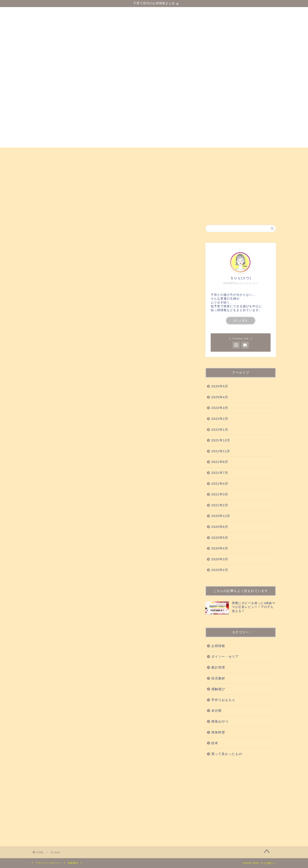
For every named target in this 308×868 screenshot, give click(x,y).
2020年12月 (221, 516)
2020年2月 (220, 570)
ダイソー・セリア (52, 153)
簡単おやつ (242, 153)
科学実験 (178, 153)
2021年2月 (220, 505)
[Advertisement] (241, 800)
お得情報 (45, 162)
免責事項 (73, 863)
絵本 (265, 153)
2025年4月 (220, 397)
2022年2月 (220, 419)
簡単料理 (218, 732)
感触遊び (110, 153)
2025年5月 (220, 386)
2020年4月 (220, 548)
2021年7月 (220, 473)
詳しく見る (241, 321)
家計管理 (218, 667)
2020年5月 (220, 538)
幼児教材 (84, 153)
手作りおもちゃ (209, 153)
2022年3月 (220, 408)
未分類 (216, 711)
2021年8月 (220, 462)
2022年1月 (220, 430)
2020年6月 (220, 527)
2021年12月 (221, 440)
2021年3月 (220, 494)
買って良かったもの (144, 153)
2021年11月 (221, 451)
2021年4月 (220, 484)
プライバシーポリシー (48, 863)
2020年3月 (220, 559)
